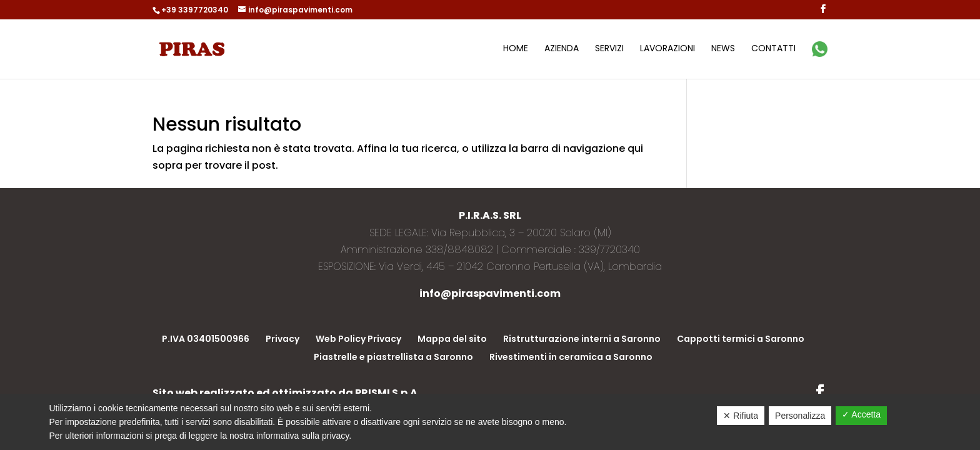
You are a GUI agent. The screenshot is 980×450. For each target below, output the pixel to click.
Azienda (562, 49)
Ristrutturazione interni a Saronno (582, 339)
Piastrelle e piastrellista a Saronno (393, 357)
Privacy (282, 339)
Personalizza (800, 416)
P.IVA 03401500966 (206, 339)
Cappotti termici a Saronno (741, 339)
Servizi (609, 49)
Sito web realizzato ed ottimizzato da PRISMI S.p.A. (286, 393)
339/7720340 (609, 250)
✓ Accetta (861, 414)
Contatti (773, 49)
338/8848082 (459, 250)
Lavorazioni (667, 49)
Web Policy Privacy (358, 339)
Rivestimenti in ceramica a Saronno (571, 357)
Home (516, 49)
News (723, 49)
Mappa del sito (452, 339)
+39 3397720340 (195, 10)
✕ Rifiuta (741, 416)
